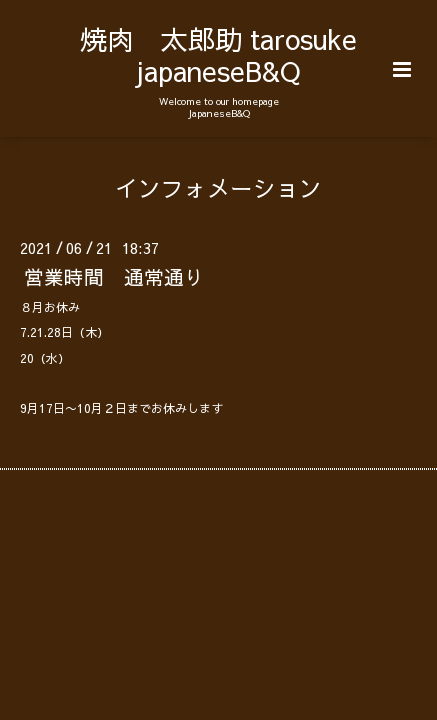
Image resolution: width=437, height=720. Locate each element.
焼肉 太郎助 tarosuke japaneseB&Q (218, 54)
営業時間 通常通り (114, 276)
